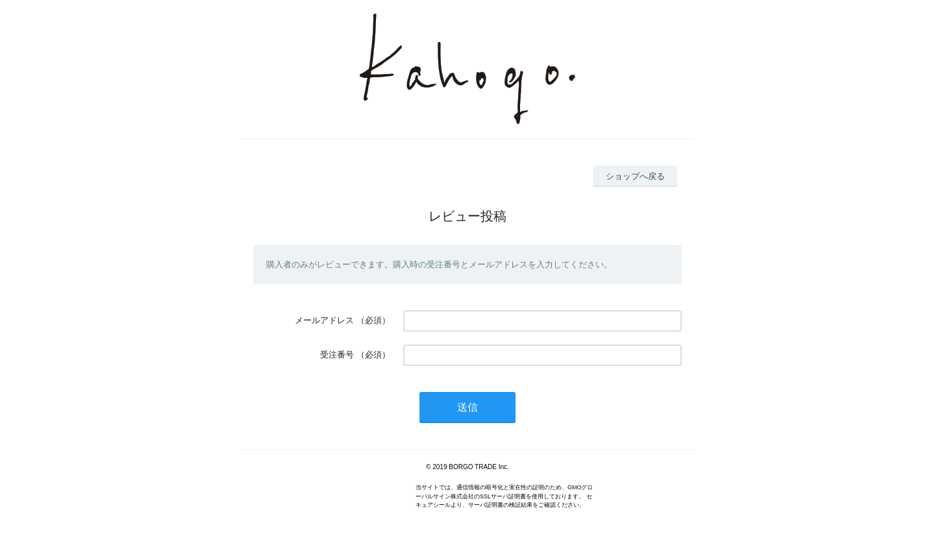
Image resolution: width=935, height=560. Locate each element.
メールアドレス (324, 320)
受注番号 (337, 355)
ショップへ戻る (635, 176)
